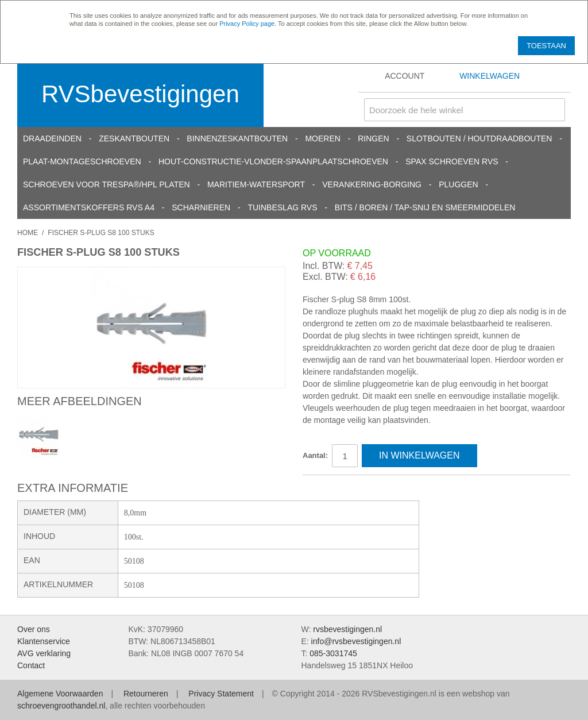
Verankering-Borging (372, 184)
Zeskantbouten (134, 138)
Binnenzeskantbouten (237, 138)
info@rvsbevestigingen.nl (356, 641)
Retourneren (146, 694)
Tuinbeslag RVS (282, 207)
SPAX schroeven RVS (452, 161)
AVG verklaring (44, 653)
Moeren (322, 138)
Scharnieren (201, 207)
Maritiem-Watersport (256, 184)
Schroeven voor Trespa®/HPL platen (107, 184)
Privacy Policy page (247, 24)
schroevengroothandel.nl (61, 706)
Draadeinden (52, 138)
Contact (31, 665)
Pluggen (458, 184)
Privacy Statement (221, 694)
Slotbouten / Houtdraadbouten (479, 138)
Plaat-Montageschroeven (82, 161)
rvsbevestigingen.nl (347, 629)
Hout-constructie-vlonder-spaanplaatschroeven (273, 161)
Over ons (34, 629)
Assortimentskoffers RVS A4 (89, 207)
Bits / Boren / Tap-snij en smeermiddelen (425, 207)
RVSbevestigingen (140, 94)
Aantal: (315, 455)
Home (28, 233)
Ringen (373, 138)
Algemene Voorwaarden (60, 694)
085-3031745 (333, 653)
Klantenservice (44, 641)
